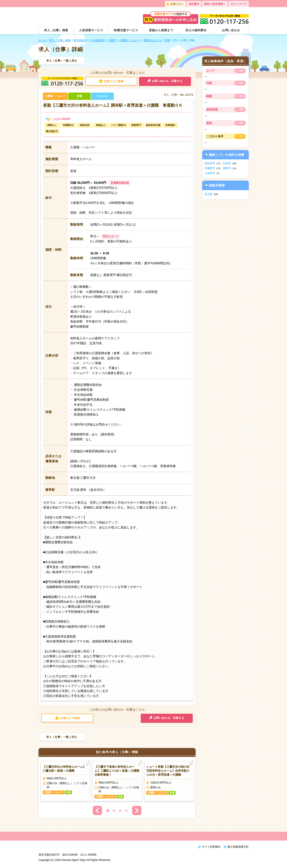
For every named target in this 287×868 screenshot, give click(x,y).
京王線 (208, 194)
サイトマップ (239, 4)
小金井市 (210, 173)
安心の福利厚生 (196, 30)
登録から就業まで (161, 30)
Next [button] (137, 810)
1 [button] (108, 811)
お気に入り (177, 4)
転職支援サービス (126, 30)
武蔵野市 (210, 168)
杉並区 (227, 163)
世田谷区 (210, 163)
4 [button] (126, 811)
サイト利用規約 (211, 847)
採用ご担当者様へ (215, 4)
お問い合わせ (231, 30)
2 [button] (114, 811)
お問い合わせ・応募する (167, 81)
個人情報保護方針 (238, 847)
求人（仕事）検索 (56, 30)
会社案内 (194, 4)
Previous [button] (97, 810)
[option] (65, 781)
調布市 (227, 168)
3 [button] (120, 811)
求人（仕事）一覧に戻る (62, 61)
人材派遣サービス (91, 30)
